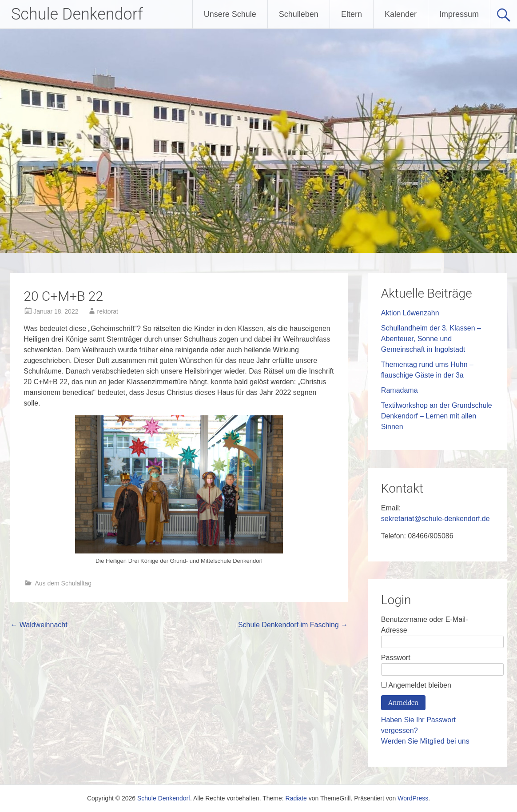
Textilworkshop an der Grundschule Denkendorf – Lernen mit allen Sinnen (437, 416)
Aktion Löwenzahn (410, 313)
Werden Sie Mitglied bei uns (425, 741)
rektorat (107, 311)
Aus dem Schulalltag (63, 583)
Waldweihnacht (39, 625)
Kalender (401, 14)
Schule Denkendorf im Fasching (293, 625)
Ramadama (400, 390)
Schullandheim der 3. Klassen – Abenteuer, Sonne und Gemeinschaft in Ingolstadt (431, 339)
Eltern (352, 14)
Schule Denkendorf (77, 14)
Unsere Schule (230, 14)
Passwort (396, 658)
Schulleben (299, 14)
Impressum (459, 14)
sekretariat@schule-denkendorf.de (435, 519)
